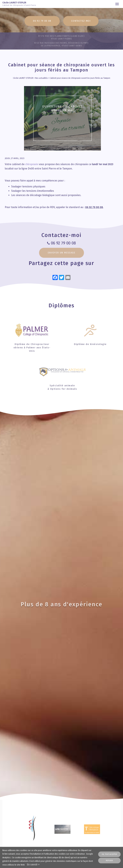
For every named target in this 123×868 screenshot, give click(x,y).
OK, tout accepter (109, 854)
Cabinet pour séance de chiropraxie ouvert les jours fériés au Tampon (80, 78)
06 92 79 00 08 (42, 21)
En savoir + (33, 865)
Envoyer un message (61, 253)
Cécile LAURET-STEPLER (20, 4)
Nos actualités (41, 78)
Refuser (109, 861)
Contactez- (81, 21)
